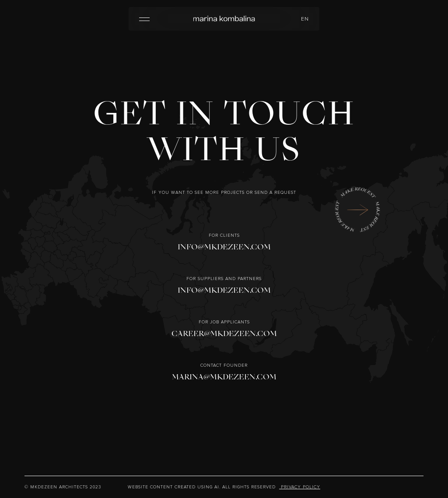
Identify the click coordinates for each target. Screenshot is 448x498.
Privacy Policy (300, 487)
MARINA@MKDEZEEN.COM (224, 377)
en (305, 19)
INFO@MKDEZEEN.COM (224, 247)
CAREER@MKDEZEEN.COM (224, 334)
